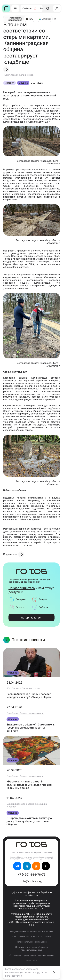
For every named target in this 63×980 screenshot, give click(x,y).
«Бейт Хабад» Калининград (18, 75)
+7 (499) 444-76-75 (31, 875)
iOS (29, 19)
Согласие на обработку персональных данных (32, 955)
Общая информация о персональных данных (31, 932)
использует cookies (23, 969)
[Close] (55, 19)
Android (45, 19)
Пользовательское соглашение (32, 942)
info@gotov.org (31, 881)
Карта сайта (31, 960)
